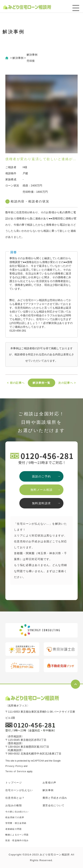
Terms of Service (16, 771)
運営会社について (53, 805)
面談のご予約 (41, 476)
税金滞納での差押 (15, 817)
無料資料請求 (41, 503)
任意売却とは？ (15, 798)
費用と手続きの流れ (55, 798)
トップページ (14, 783)
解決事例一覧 (41, 383)
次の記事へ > (67, 383)
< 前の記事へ (16, 383)
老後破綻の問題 (14, 829)
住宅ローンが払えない (19, 790)
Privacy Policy (14, 766)
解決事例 (48, 790)
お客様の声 (49, 783)
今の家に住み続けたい (17, 812)
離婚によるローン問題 (17, 835)
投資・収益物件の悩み (17, 840)
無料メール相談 (42, 490)
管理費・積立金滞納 (16, 823)
